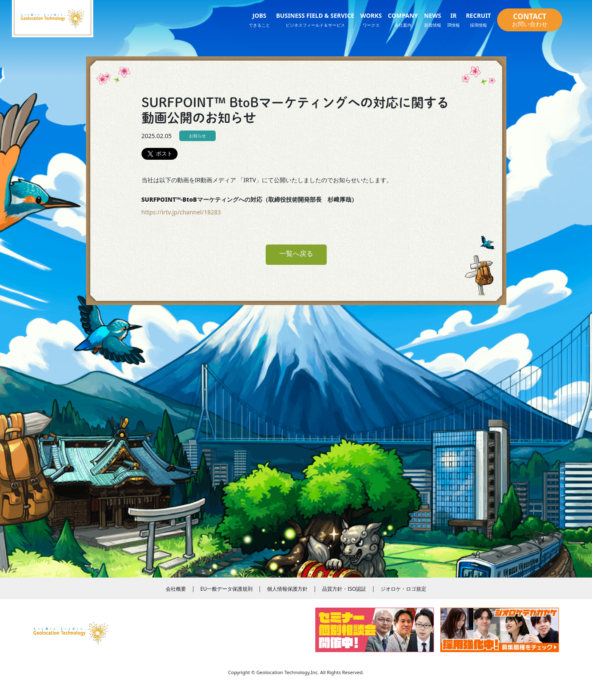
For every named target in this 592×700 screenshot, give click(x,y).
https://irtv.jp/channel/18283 (181, 212)
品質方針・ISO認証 (344, 589)
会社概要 (176, 589)
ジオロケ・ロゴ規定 (403, 589)
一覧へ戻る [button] (296, 253)
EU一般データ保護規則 (227, 589)
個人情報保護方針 (287, 589)
